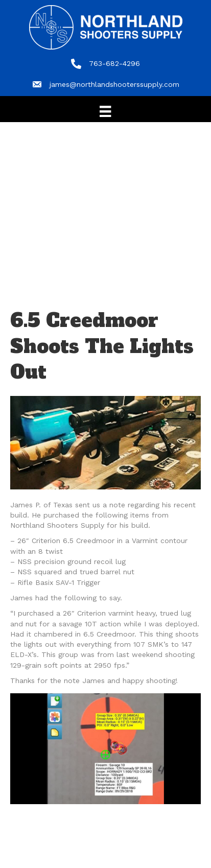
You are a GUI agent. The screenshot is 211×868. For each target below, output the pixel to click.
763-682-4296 (114, 63)
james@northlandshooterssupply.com (114, 84)
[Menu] (105, 111)
